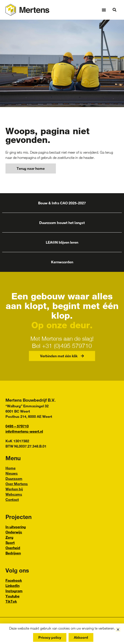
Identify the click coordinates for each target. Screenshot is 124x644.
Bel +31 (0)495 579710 (62, 346)
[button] (104, 10)
